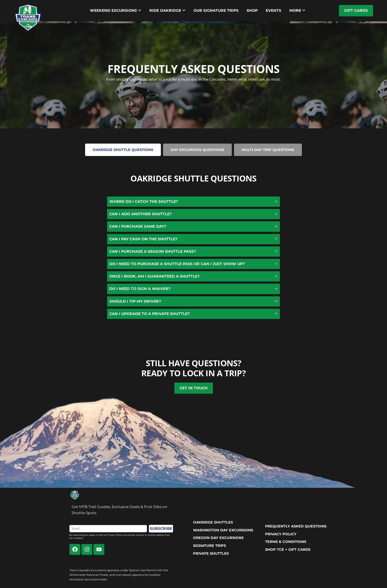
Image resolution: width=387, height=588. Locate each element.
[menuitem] (116, 11)
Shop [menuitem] (252, 10)
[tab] (123, 150)
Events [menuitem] (273, 10)
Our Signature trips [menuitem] (216, 10)
